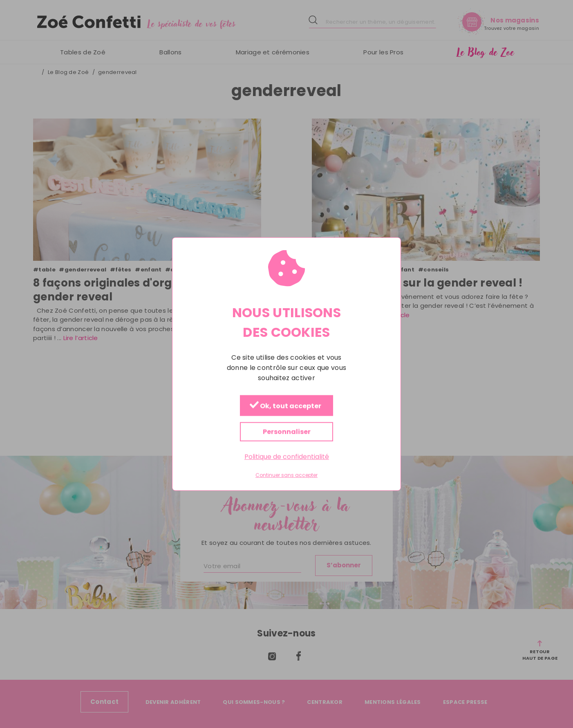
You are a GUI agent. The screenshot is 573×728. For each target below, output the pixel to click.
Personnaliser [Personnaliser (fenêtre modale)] (287, 432)
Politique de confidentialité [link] (287, 457)
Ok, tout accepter (285, 406)
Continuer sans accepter (286, 475)
